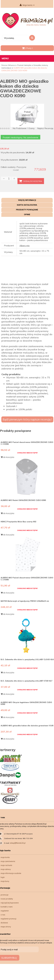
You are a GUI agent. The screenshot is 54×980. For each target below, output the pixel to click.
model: (16, 170)
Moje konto (27, 5)
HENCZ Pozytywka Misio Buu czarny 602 (18, 522)
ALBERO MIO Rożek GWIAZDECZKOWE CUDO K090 (23, 500)
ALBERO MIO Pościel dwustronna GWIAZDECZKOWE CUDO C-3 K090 (27, 443)
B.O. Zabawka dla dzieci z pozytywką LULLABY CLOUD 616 (27, 659)
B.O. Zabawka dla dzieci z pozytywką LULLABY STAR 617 (26, 681)
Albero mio (25, 246)
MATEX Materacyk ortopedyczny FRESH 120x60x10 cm (25, 601)
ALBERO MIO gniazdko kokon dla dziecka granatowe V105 (27, 726)
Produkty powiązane (27, 210)
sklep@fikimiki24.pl (18, 843)
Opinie (27, 214)
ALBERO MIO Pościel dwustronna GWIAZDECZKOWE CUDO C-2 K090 (27, 579)
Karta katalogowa (27, 205)
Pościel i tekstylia (24, 65)
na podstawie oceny (24, 128)
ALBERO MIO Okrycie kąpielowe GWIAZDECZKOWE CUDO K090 (26, 703)
